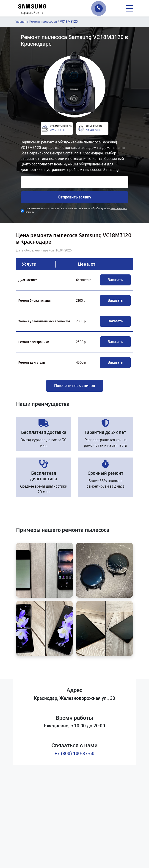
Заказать (115, 280)
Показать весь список (75, 386)
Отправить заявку (74, 197)
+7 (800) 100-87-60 (74, 754)
